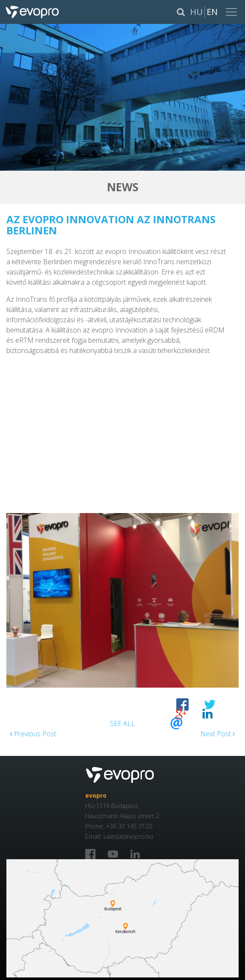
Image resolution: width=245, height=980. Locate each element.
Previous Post (33, 734)
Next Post (218, 734)
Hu (196, 12)
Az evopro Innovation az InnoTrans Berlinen (111, 225)
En (212, 12)
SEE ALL (122, 723)
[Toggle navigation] (232, 12)
